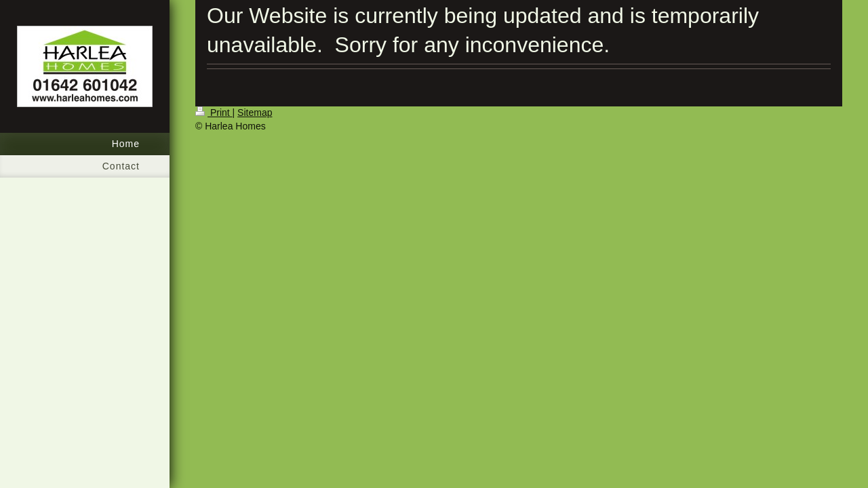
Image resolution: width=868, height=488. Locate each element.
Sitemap (255, 113)
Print (214, 113)
